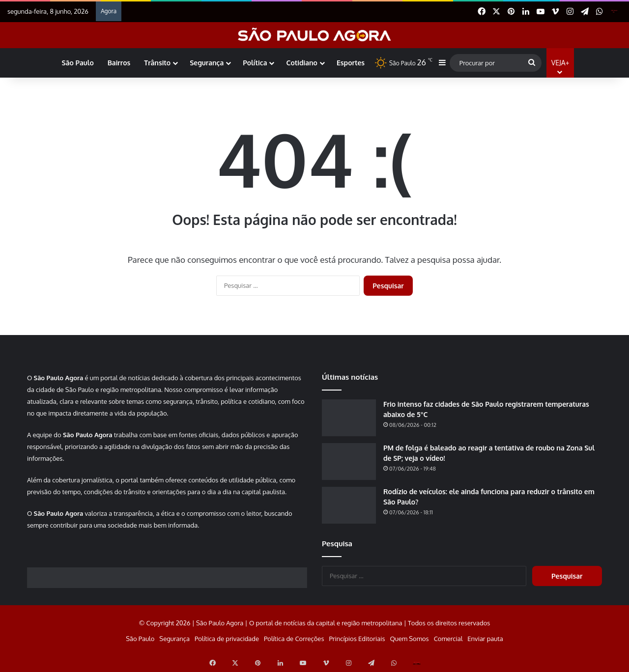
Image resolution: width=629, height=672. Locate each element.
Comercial (448, 639)
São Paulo (78, 63)
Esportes (351, 63)
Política (255, 63)
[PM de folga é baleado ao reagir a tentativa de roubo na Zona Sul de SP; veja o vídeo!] (349, 462)
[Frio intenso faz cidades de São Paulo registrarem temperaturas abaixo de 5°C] (349, 418)
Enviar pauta (485, 639)
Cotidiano (301, 63)
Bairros (119, 63)
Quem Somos (409, 639)
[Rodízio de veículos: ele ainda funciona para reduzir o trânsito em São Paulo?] (349, 505)
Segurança (207, 63)
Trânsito (157, 63)
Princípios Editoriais (357, 639)
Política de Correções (294, 639)
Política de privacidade (227, 639)
